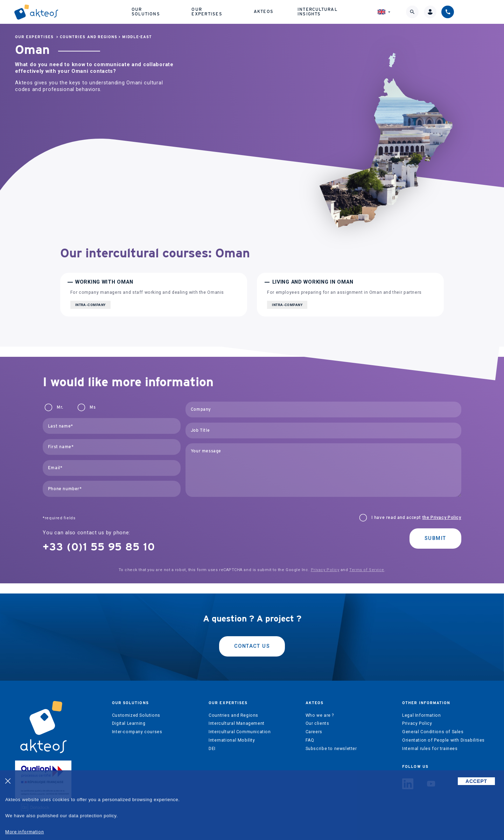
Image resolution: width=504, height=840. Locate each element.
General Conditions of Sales (433, 732)
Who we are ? (320, 715)
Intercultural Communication (240, 732)
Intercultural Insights (359, 10)
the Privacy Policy (442, 518)
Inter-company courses (137, 732)
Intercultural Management (237, 723)
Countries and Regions (89, 37)
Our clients (317, 723)
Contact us (252, 646)
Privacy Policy (325, 570)
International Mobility (232, 740)
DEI (212, 749)
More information (24, 832)
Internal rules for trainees (430, 749)
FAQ (310, 740)
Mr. (60, 407)
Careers (314, 732)
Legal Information (421, 715)
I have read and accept (416, 518)
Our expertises (244, 10)
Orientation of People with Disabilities (443, 740)
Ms (93, 407)
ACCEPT (476, 781)
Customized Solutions (136, 715)
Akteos (296, 10)
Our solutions (182, 10)
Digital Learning (129, 723)
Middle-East (137, 37)
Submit (435, 538)
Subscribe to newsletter (331, 749)
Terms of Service (367, 570)
